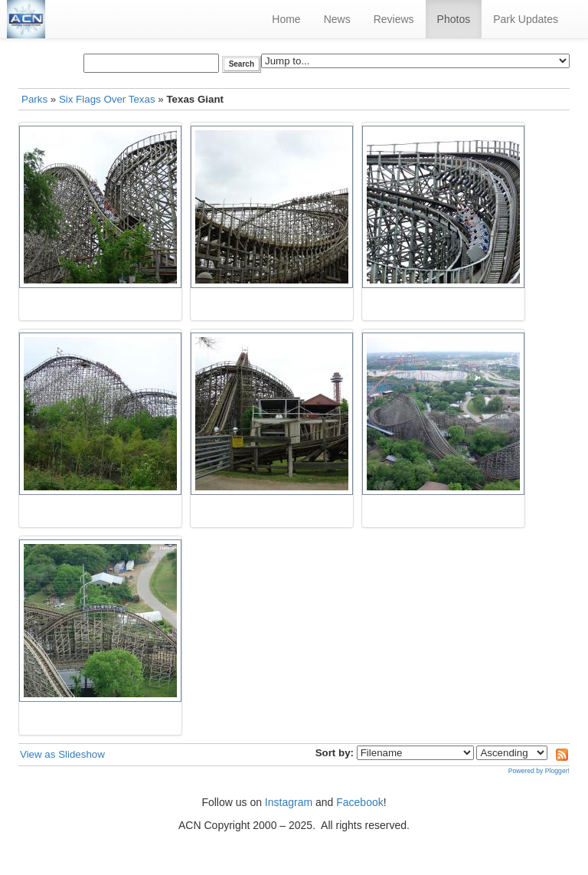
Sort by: (335, 753)
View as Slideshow (62, 754)
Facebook (359, 802)
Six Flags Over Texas (107, 99)
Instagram (289, 802)
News (337, 19)
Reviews (394, 19)
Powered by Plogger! (539, 771)
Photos (454, 19)
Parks (34, 99)
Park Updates (526, 19)
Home (286, 19)
